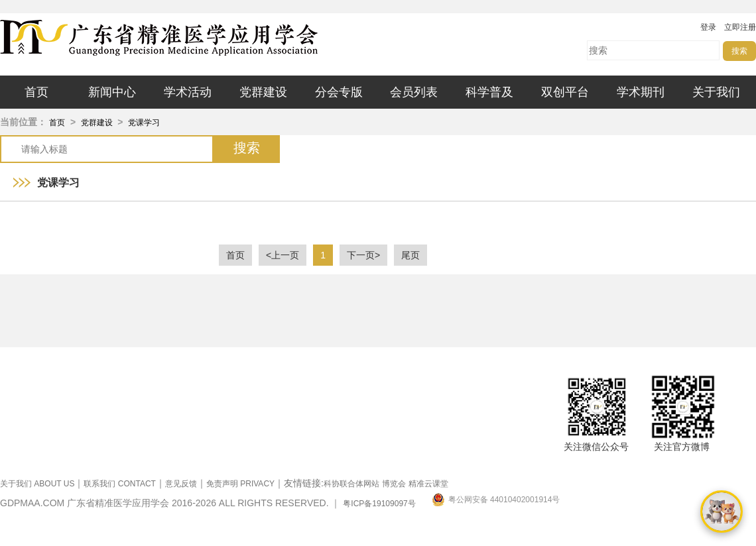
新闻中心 (112, 92)
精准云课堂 (428, 484)
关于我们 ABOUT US (37, 484)
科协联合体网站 (351, 484)
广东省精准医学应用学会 (199, 38)
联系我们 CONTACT (119, 484)
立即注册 (740, 27)
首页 (36, 92)
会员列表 (414, 92)
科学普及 (489, 92)
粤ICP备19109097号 (379, 504)
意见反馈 (181, 484)
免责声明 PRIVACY (240, 484)
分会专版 (339, 92)
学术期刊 (641, 92)
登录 (708, 27)
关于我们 (716, 92)
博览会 (394, 484)
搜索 (739, 51)
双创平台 (565, 92)
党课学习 (144, 123)
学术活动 (188, 92)
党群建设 (263, 92)
